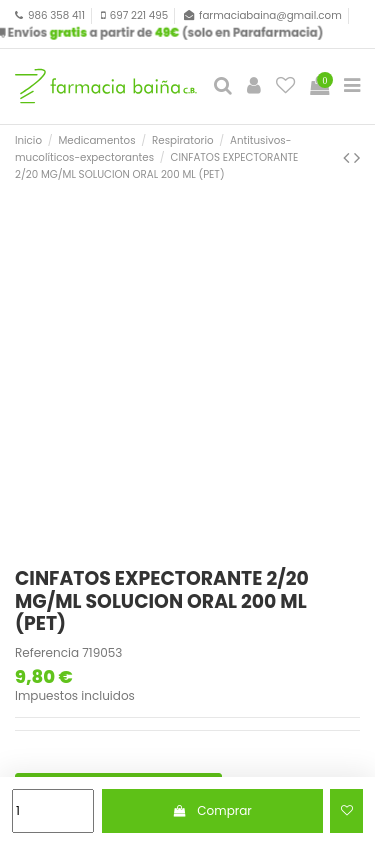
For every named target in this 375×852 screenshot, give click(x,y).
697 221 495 (139, 15)
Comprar (212, 810)
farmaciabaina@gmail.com (270, 15)
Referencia (47, 653)
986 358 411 (56, 15)
